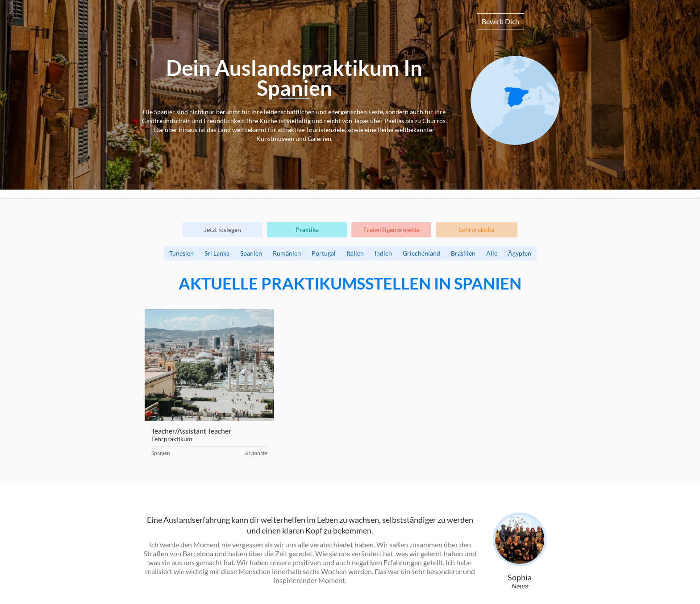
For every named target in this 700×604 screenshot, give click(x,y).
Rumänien (287, 253)
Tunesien (181, 253)
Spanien (251, 253)
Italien (355, 253)
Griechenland (421, 253)
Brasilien (463, 253)
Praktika (307, 230)
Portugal (324, 253)
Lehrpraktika (477, 230)
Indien (383, 253)
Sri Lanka (217, 253)
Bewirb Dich (500, 21)
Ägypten (520, 253)
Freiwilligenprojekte (392, 230)
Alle (492, 253)
